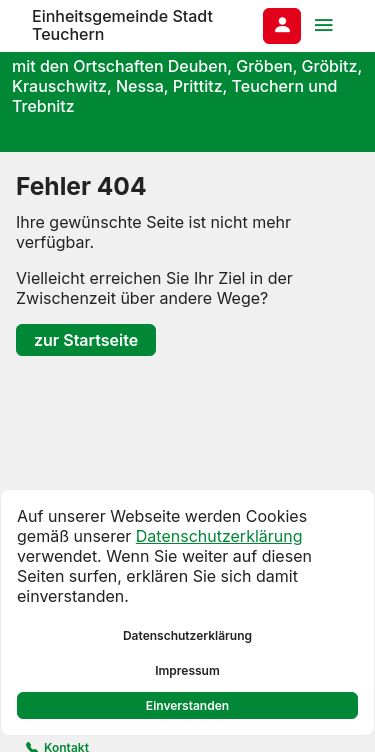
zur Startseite (86, 340)
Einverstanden (187, 705)
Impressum (187, 670)
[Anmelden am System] (282, 26)
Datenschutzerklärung (219, 536)
